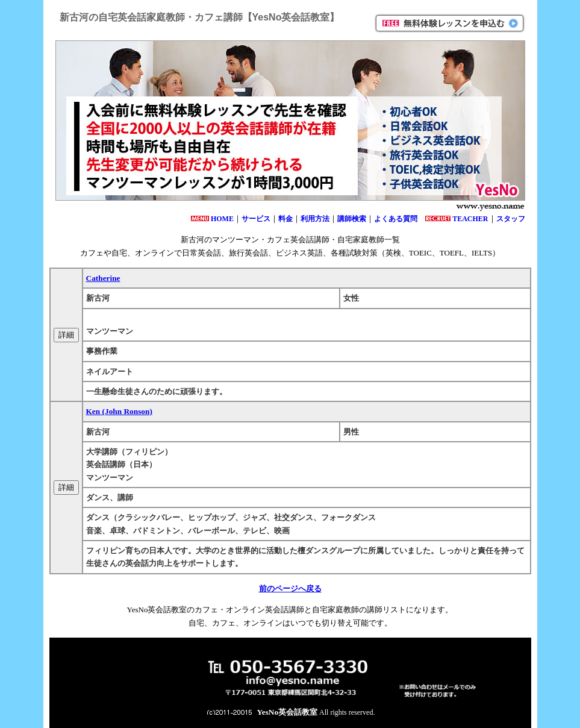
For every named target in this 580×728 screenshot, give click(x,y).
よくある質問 (396, 219)
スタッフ (511, 219)
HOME (222, 219)
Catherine (103, 278)
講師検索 (352, 219)
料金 (285, 219)
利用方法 (315, 219)
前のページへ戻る (290, 588)
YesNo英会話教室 (288, 712)
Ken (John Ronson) (119, 411)
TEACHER (470, 219)
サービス (256, 219)
